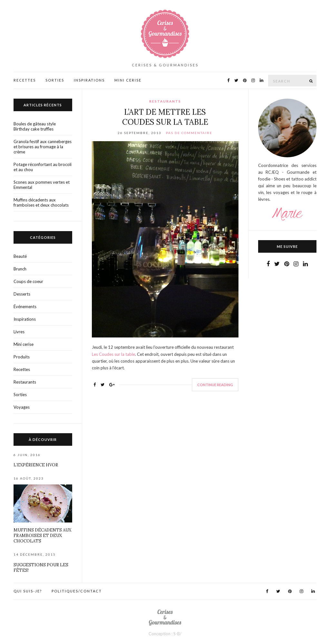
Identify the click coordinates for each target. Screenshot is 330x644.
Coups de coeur (28, 281)
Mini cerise (24, 344)
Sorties (55, 80)
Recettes (25, 80)
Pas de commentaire (189, 133)
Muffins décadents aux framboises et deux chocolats (41, 202)
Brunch (20, 269)
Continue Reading (215, 385)
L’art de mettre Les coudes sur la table (165, 117)
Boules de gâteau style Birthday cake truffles (35, 126)
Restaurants (165, 101)
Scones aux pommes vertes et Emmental (42, 185)
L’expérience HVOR (36, 465)
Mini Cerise (128, 80)
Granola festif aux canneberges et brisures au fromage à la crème (43, 147)
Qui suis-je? (28, 591)
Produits (22, 357)
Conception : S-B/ (165, 634)
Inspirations (89, 80)
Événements (25, 307)
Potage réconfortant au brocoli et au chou (43, 167)
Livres (19, 332)
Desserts (22, 294)
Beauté (20, 256)
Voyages (22, 407)
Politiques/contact (77, 591)
